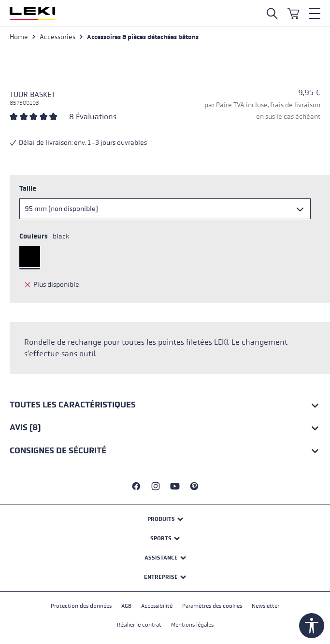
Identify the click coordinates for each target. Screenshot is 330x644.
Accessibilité (157, 606)
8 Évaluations (93, 117)
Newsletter (265, 606)
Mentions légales (192, 625)
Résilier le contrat (139, 625)
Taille (28, 189)
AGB (126, 606)
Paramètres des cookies (212, 606)
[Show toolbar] (312, 626)
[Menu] (315, 14)
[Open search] (272, 14)
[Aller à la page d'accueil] (32, 14)
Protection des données (81, 606)
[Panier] (293, 14)
